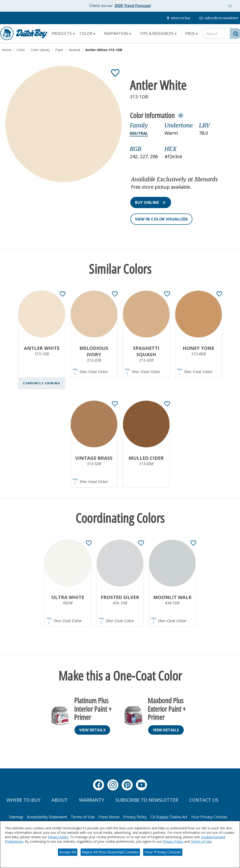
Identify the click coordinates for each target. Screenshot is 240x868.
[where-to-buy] (179, 18)
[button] (182, 183)
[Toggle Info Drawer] (181, 115)
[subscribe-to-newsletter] (219, 18)
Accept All (68, 852)
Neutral (139, 133)
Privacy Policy (58, 837)
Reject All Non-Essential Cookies (110, 852)
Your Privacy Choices (163, 852)
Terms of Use (201, 841)
